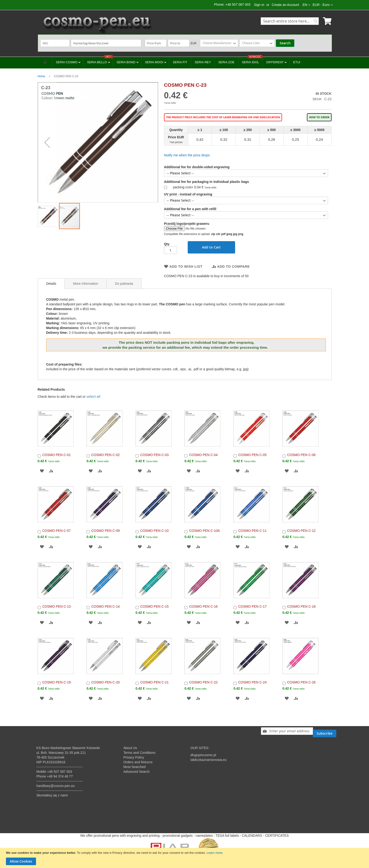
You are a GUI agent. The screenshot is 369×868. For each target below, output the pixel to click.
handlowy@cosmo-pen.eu (56, 786)
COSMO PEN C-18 (301, 606)
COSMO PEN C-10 (155, 531)
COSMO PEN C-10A (204, 531)
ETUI (297, 62)
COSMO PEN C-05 (252, 455)
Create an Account (285, 5)
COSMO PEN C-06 (301, 455)
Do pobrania (124, 284)
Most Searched (135, 767)
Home (41, 76)
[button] (323, 5)
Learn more (214, 853)
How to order (319, 117)
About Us (130, 748)
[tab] (51, 284)
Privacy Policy (134, 757)
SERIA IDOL (252, 60)
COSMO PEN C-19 (57, 682)
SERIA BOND (126, 62)
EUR (194, 43)
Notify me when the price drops (187, 155)
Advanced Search (137, 772)
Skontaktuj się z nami (52, 795)
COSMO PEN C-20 (105, 682)
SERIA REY (203, 62)
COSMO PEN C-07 (57, 531)
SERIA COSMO (67, 62)
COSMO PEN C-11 (252, 531)
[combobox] (290, 21)
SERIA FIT (180, 62)
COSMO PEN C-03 (155, 455)
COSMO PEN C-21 (155, 682)
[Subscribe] (325, 731)
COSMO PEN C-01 (57, 455)
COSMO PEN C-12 (301, 531)
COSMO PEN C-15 (155, 606)
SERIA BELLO (100, 60)
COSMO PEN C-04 (203, 455)
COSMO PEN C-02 (105, 455)
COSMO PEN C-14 (105, 606)
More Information (86, 284)
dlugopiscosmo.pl (203, 755)
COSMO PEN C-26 (301, 682)
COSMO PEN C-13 (57, 606)
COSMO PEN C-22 (203, 682)
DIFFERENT (275, 62)
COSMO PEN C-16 (203, 606)
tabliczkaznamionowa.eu (209, 760)
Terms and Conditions (139, 753)
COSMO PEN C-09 (105, 531)
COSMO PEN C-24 (252, 682)
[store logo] (97, 25)
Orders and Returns (138, 762)
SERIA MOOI (155, 62)
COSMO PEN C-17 (252, 606)
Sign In (259, 5)
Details (51, 284)
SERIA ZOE (226, 62)
